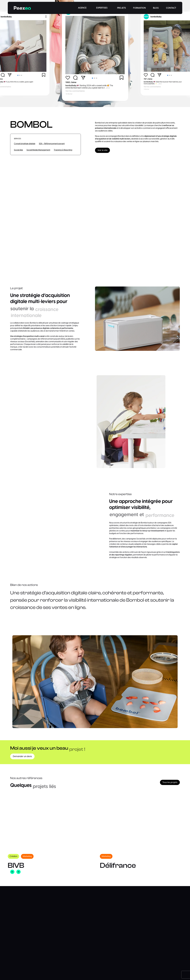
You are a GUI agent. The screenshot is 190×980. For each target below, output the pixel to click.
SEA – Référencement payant (52, 144)
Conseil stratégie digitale (25, 144)
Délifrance (118, 866)
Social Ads (18, 150)
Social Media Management (38, 150)
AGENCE (82, 8)
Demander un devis (22, 756)
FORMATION (139, 8)
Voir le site (102, 150)
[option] (49, 833)
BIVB (16, 866)
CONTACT (171, 8)
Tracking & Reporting (63, 150)
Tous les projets (170, 782)
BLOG (156, 8)
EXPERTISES (102, 8)
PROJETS (122, 8)
